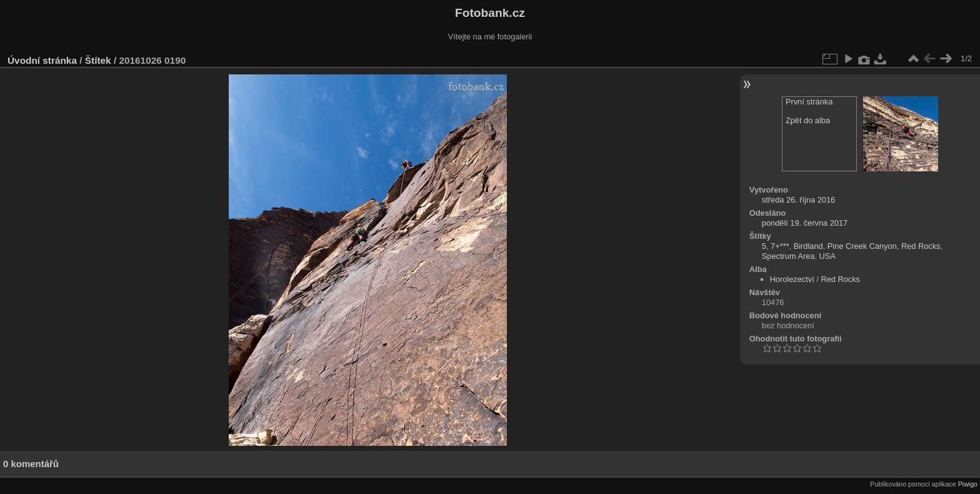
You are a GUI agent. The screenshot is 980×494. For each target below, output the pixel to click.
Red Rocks (921, 246)
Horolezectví (792, 279)
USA (827, 256)
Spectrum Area (788, 256)
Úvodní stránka (42, 60)
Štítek (98, 60)
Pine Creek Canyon (862, 246)
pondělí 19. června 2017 (805, 223)
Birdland (808, 246)
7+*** (780, 246)
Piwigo (968, 484)
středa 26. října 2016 (798, 200)
